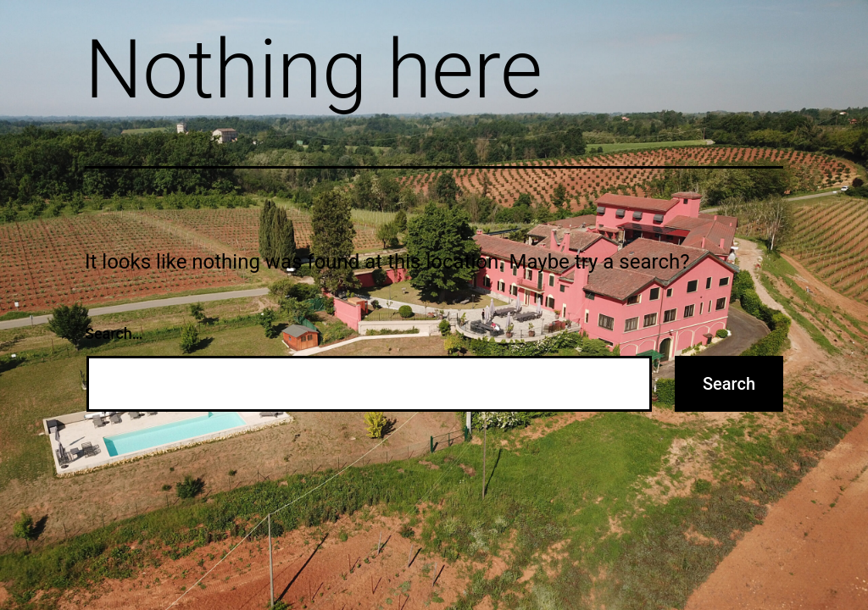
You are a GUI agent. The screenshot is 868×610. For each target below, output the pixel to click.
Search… (114, 333)
